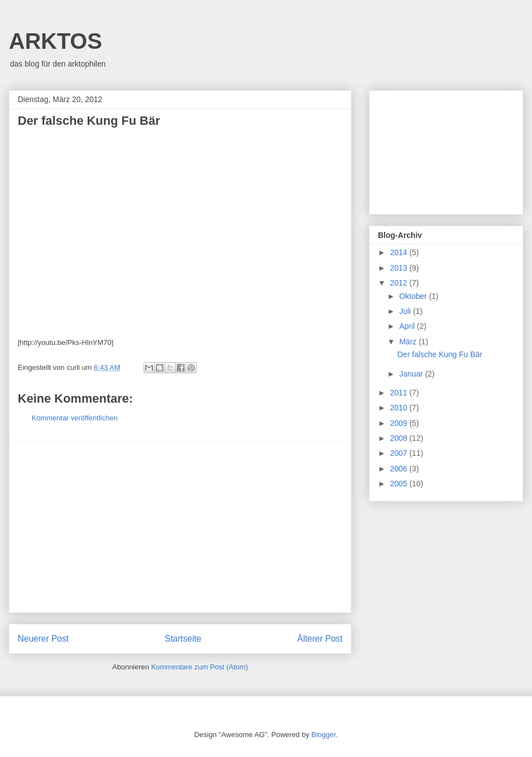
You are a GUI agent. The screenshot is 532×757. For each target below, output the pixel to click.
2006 (400, 469)
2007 (400, 453)
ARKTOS (55, 41)
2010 (400, 408)
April (408, 326)
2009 (400, 423)
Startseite (183, 639)
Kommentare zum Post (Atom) (200, 667)
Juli (406, 311)
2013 (400, 268)
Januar (412, 374)
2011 (400, 393)
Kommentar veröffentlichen (75, 418)
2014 (400, 252)
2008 (400, 438)
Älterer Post (320, 639)
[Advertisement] (180, 526)
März (409, 342)
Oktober (414, 296)
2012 (400, 283)
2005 (400, 484)
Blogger (324, 735)
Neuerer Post (43, 639)
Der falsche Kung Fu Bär (440, 354)
